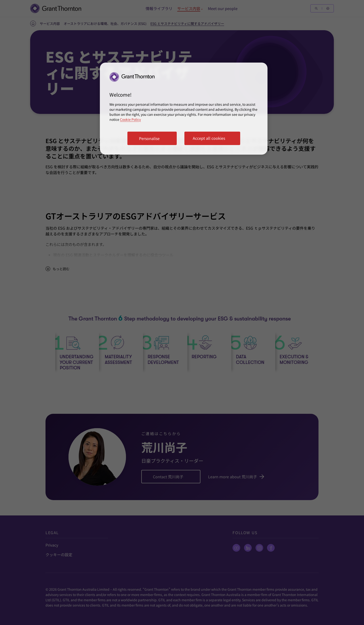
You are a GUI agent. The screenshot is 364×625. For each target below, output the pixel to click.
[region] (184, 109)
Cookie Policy (130, 119)
